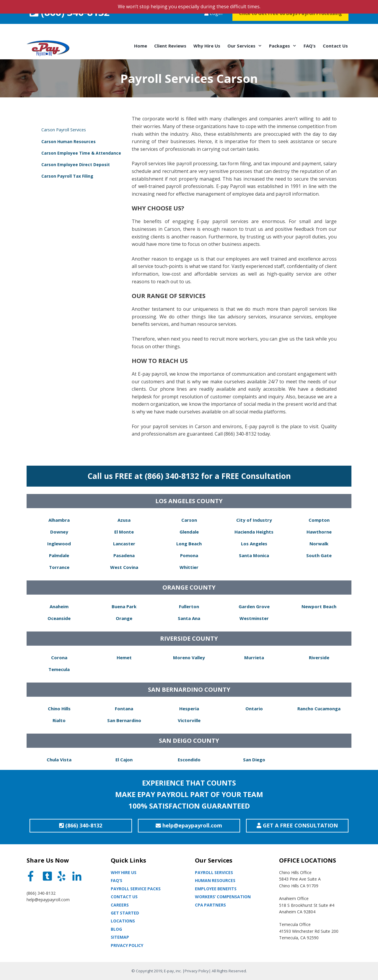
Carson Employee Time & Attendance (81, 153)
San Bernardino (124, 720)
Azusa (124, 520)
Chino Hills (59, 709)
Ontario (254, 709)
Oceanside (59, 618)
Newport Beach (319, 606)
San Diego (254, 760)
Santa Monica (254, 555)
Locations (123, 921)
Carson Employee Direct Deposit (76, 165)
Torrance (59, 567)
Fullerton (189, 606)
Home (141, 46)
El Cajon (124, 760)
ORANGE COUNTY (189, 587)
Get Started (125, 913)
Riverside (319, 657)
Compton (319, 520)
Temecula (59, 669)
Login (213, 25)
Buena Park (124, 606)
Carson (189, 520)
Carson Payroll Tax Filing (67, 176)
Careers (120, 905)
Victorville (189, 720)
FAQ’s (310, 46)
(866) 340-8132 (70, 24)
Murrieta (254, 657)
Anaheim (59, 606)
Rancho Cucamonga (319, 709)
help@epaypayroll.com (48, 900)
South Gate (319, 555)
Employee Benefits (216, 889)
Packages (285, 46)
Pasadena (124, 555)
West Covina (124, 567)
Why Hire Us (207, 46)
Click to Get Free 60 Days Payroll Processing (290, 25)
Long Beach (189, 544)
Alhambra (59, 520)
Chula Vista (59, 760)
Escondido (189, 760)
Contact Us (335, 46)
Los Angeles (254, 544)
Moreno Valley (189, 657)
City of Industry (254, 520)
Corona (59, 657)
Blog (116, 929)
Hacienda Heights (254, 532)
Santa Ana (189, 618)
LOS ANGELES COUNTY (189, 501)
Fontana (124, 709)
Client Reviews (170, 46)
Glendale (189, 532)
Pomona (189, 555)
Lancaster (124, 544)
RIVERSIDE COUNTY (189, 638)
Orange (124, 618)
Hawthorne (319, 532)
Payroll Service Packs (136, 889)
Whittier (189, 567)
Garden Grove (254, 606)
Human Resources (215, 880)
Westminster (254, 618)
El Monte (124, 532)
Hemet (124, 657)
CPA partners (210, 905)
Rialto (59, 720)
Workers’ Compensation (223, 897)
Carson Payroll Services (64, 130)
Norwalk (319, 544)
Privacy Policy (127, 945)
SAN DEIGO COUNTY (189, 741)
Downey (59, 532)
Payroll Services (214, 872)
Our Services (246, 46)
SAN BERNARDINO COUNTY (189, 689)
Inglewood (59, 544)
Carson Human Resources (69, 141)
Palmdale (59, 555)
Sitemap (120, 937)
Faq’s (117, 880)
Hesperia (189, 709)
